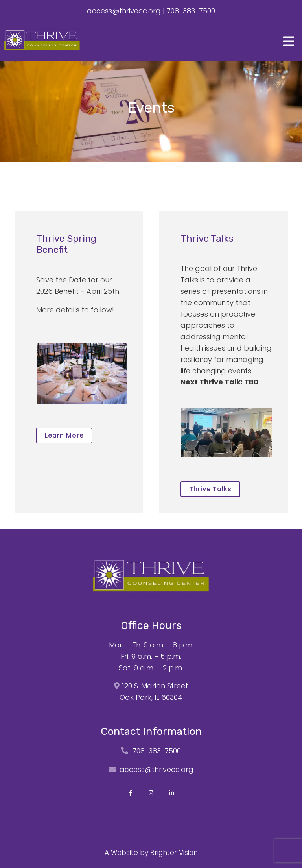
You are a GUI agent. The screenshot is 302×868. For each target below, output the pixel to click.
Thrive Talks (210, 489)
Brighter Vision (174, 853)
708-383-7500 (191, 11)
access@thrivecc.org (124, 11)
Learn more (64, 435)
